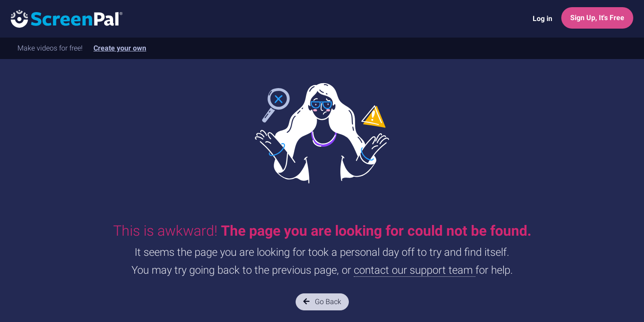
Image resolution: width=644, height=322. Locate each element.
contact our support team (415, 270)
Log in (542, 19)
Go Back (322, 302)
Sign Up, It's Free (597, 18)
